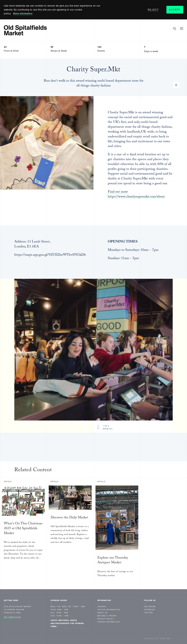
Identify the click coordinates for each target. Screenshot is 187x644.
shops (74, 620)
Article (8, 482)
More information (23, 14)
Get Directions (12, 617)
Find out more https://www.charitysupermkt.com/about (137, 194)
